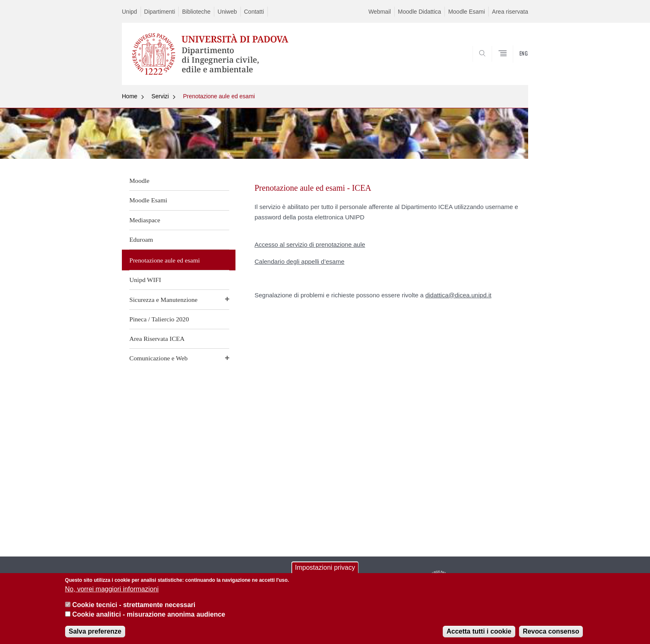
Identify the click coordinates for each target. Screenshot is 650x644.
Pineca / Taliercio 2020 (159, 319)
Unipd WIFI (145, 280)
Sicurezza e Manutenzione (164, 300)
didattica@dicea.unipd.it (458, 295)
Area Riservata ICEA (157, 339)
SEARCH (514, 65)
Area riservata (510, 12)
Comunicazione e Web (159, 358)
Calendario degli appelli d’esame (300, 261)
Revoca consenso (551, 634)
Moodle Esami (467, 12)
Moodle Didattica (420, 12)
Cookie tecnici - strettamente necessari (134, 608)
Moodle (139, 181)
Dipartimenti (160, 12)
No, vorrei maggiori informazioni (112, 592)
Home (130, 96)
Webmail (380, 12)
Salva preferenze (95, 634)
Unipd (130, 12)
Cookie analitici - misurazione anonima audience (149, 617)
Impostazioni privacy (325, 570)
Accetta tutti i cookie (479, 634)
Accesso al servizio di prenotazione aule (310, 244)
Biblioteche (196, 12)
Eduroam (141, 239)
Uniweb (227, 12)
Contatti (254, 12)
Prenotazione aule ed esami (219, 96)
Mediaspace (145, 220)
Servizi (160, 96)
